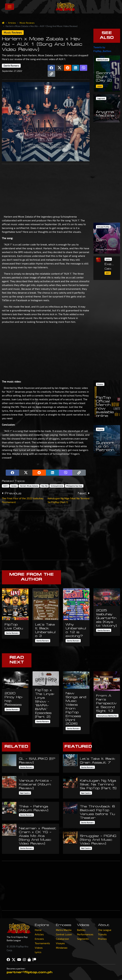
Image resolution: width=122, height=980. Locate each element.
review (14, 486)
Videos (39, 948)
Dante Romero (11, 66)
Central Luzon (64, 934)
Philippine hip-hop (74, 486)
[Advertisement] (46, 189)
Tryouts (102, 934)
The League (105, 930)
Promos (102, 939)
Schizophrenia (57, 486)
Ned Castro (25, 793)
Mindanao (62, 948)
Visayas (60, 943)
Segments (83, 939)
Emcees (39, 939)
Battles (81, 930)
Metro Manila (64, 930)
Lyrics (38, 952)
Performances (85, 934)
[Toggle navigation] (10, 7)
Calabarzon (62, 939)
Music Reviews (27, 23)
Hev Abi (44, 486)
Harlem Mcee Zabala (29, 486)
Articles (12, 23)
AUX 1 (6, 486)
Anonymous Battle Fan (107, 716)
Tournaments (42, 943)
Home (38, 930)
